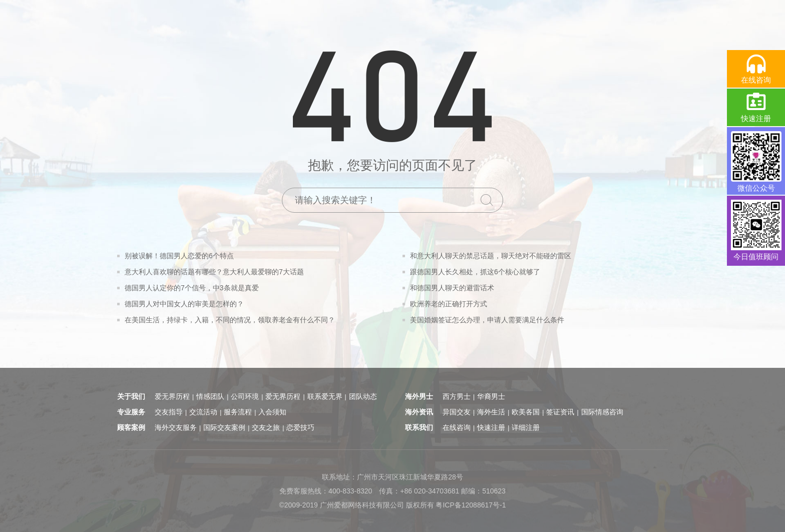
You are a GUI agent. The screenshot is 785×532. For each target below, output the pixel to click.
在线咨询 (457, 427)
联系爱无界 (325, 396)
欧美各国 (526, 412)
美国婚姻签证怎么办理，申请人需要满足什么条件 (487, 320)
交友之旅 (266, 427)
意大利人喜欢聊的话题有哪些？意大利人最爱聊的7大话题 (214, 272)
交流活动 (203, 412)
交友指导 (169, 412)
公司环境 (245, 396)
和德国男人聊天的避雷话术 (452, 288)
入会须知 (272, 412)
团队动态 (363, 396)
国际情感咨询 (602, 412)
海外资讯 (419, 412)
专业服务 (131, 412)
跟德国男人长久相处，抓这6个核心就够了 (475, 272)
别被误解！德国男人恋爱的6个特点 (179, 256)
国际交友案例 (224, 427)
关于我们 (131, 396)
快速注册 (491, 427)
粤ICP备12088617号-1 (471, 505)
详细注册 (526, 427)
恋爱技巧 (300, 427)
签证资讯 (560, 412)
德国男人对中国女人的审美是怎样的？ (184, 304)
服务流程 (238, 412)
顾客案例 (131, 427)
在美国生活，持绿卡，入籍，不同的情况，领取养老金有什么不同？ (230, 320)
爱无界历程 (172, 396)
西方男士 (457, 396)
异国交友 (457, 412)
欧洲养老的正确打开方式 (449, 304)
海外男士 (419, 396)
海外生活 (491, 412)
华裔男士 (491, 396)
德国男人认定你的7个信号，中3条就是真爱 (192, 288)
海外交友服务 (176, 427)
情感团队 (210, 396)
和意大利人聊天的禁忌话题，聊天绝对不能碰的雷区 (491, 256)
